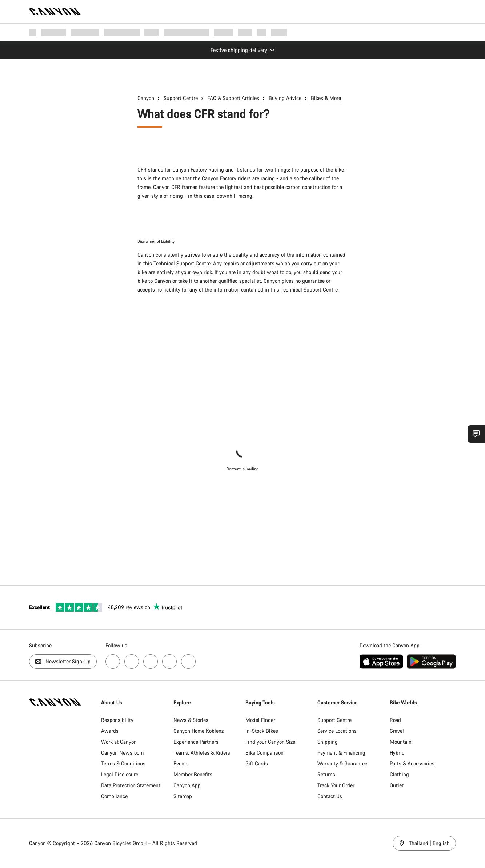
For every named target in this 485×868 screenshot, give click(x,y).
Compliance (114, 796)
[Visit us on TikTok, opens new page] (188, 662)
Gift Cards (257, 763)
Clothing (399, 774)
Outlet (397, 785)
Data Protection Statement (131, 785)
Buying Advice (285, 98)
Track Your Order (336, 785)
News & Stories (191, 720)
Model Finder (260, 720)
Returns (326, 774)
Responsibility (117, 720)
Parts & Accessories (412, 763)
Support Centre (181, 98)
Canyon (146, 98)
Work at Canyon (119, 742)
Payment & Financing (341, 753)
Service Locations (337, 731)
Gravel (397, 731)
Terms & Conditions (123, 763)
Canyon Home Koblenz (199, 731)
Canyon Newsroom (122, 753)
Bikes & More (326, 98)
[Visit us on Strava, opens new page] (169, 662)
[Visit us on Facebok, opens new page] (113, 662)
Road (395, 720)
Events (181, 763)
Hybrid (397, 753)
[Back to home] (55, 12)
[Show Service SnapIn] (476, 434)
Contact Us (330, 796)
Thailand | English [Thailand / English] (424, 843)
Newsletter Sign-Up (63, 661)
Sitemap (183, 796)
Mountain (401, 742)
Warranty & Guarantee (342, 763)
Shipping (328, 742)
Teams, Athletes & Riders (202, 753)
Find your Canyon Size (270, 742)
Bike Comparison (264, 753)
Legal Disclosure (120, 774)
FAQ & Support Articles (233, 98)
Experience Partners (196, 742)
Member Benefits (193, 774)
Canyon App (187, 785)
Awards (110, 731)
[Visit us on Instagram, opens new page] (132, 662)
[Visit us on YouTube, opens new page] (151, 662)
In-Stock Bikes (262, 731)
